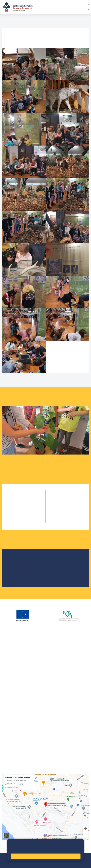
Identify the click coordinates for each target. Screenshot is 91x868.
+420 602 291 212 (11, 712)
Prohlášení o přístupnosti (40, 861)
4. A (19, 516)
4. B (29, 516)
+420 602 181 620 (11, 691)
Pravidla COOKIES (11, 864)
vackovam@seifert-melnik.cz (17, 695)
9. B (72, 516)
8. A (62, 510)
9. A (62, 516)
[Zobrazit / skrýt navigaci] (85, 7)
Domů (5, 21)
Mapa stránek (9, 861)
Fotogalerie (43, 21)
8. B (72, 510)
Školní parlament (18, 571)
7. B (72, 504)
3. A (19, 510)
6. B (67, 498)
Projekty (13, 566)
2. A (19, 504)
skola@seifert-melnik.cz (15, 719)
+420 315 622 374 (11, 709)
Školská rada (16, 562)
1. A (19, 498)
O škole (13, 557)
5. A (19, 521)
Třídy (23, 21)
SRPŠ (12, 575)
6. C (72, 498)
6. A (62, 498)
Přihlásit (22, 861)
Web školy (84, 857)
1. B (29, 498)
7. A (62, 504)
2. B (29, 504)
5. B (29, 521)
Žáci (14, 21)
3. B (31, 21)
